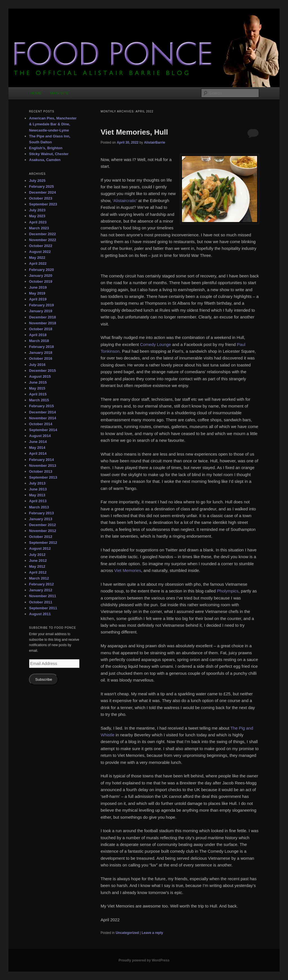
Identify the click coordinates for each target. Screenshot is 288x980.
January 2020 (40, 276)
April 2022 (38, 263)
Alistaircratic (125, 201)
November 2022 (42, 240)
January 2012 (40, 590)
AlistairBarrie (155, 142)
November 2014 (42, 418)
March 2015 (39, 400)
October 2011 (40, 602)
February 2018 (41, 347)
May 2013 (37, 495)
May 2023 (37, 216)
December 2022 (42, 234)
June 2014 (38, 442)
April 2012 (38, 572)
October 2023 (40, 198)
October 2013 (40, 471)
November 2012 (42, 531)
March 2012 (39, 578)
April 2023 (38, 222)
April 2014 (38, 453)
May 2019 (37, 293)
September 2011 (43, 608)
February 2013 (41, 513)
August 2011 (40, 614)
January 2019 (40, 311)
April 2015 (38, 394)
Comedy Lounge (156, 344)
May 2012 (37, 566)
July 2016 (37, 365)
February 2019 (41, 305)
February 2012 (41, 584)
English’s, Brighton (46, 148)
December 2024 (42, 192)
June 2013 (38, 489)
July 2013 (37, 483)
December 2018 (42, 317)
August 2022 (40, 252)
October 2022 (40, 246)
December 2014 (42, 412)
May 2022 (37, 258)
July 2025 (37, 181)
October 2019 (40, 281)
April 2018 (38, 335)
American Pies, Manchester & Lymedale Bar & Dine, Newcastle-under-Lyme (53, 124)
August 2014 (40, 436)
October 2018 (40, 329)
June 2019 (38, 287)
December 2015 (42, 371)
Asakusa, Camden (45, 160)
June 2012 (38, 561)
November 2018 (42, 323)
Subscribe (44, 679)
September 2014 (43, 430)
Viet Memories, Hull (134, 132)
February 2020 (41, 270)
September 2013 (43, 477)
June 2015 (38, 382)
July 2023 (37, 210)
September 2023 (43, 204)
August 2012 (40, 548)
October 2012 (40, 537)
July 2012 (37, 555)
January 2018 (40, 353)
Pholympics (228, 591)
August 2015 (40, 376)
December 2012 (42, 525)
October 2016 (40, 358)
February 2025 (41, 186)
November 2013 (42, 466)
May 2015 (37, 388)
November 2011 (42, 596)
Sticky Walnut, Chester (49, 154)
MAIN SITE (59, 93)
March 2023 (39, 228)
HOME (36, 93)
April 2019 (38, 299)
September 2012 (43, 543)
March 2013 (39, 507)
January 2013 (40, 519)
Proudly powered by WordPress (144, 960)
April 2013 (38, 501)
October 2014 (40, 424)
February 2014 (41, 460)
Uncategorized (127, 933)
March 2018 (39, 341)
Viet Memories (128, 570)
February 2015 (41, 406)
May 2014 (37, 448)
